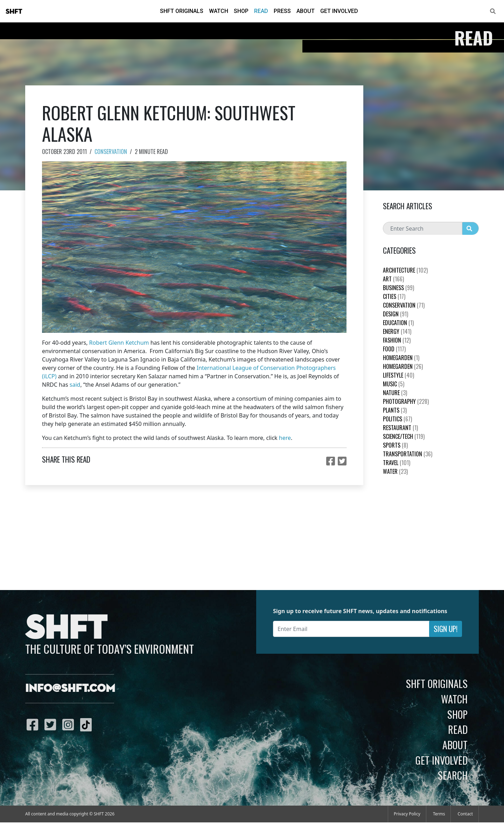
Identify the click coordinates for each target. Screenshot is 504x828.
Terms (439, 814)
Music (394, 384)
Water (395, 471)
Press (282, 11)
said (75, 385)
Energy (397, 331)
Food (394, 349)
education (398, 323)
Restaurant (400, 428)
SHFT (14, 12)
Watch (219, 11)
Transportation (408, 454)
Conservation (111, 152)
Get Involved (339, 11)
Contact (465, 814)
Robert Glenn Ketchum (119, 343)
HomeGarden (401, 358)
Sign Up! (446, 629)
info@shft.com (70, 689)
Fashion (397, 340)
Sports (395, 445)
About (306, 11)
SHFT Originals (182, 11)
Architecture (405, 270)
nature (395, 393)
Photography (406, 401)
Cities (394, 296)
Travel (397, 463)
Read (261, 11)
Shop (241, 11)
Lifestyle (398, 375)
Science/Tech (404, 436)
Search (453, 775)
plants (395, 410)
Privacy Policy (407, 814)
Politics (397, 419)
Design (395, 314)
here (285, 438)
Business (398, 288)
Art (393, 279)
